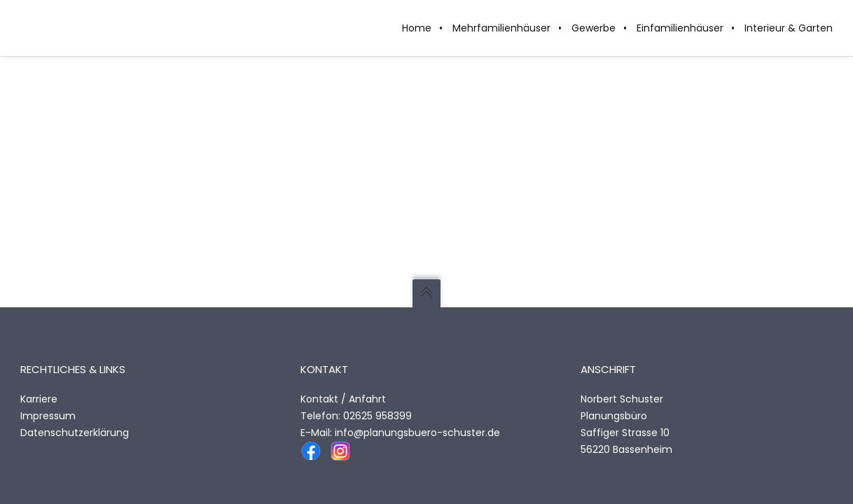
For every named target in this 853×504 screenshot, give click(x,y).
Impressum (48, 416)
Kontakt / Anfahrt (343, 399)
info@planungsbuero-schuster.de (417, 433)
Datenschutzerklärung (75, 433)
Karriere (39, 399)
